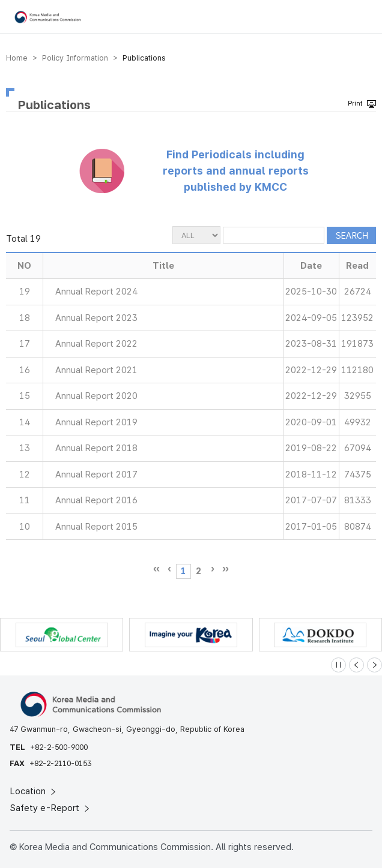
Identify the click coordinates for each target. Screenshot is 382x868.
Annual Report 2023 (96, 318)
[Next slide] (374, 665)
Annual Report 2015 (96, 527)
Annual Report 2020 (96, 396)
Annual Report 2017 (96, 474)
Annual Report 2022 (96, 344)
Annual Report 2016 (96, 500)
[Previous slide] (356, 665)
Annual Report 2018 (96, 448)
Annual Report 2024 (96, 292)
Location (34, 791)
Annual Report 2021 (96, 370)
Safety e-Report (51, 808)
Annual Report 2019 (96, 422)
